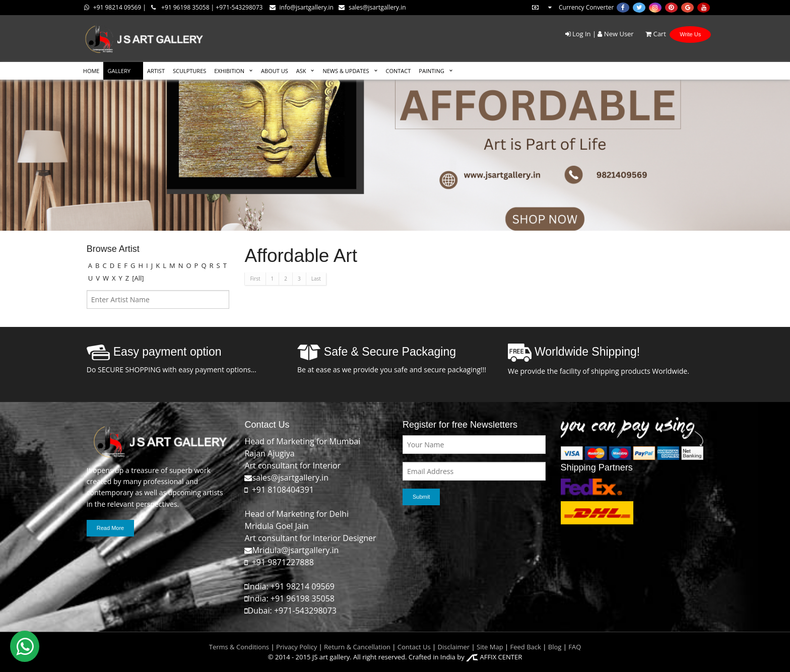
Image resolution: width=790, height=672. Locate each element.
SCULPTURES (189, 71)
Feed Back (526, 647)
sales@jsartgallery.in (372, 7)
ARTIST (156, 71)
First (255, 279)
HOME (91, 71)
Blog (555, 647)
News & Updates (346, 71)
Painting (431, 71)
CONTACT (399, 71)
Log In (578, 34)
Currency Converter (572, 7)
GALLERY (119, 71)
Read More (110, 528)
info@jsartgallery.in (302, 7)
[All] (138, 278)
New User (615, 34)
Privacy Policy (297, 647)
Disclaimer (453, 647)
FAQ (575, 647)
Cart (651, 34)
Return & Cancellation (357, 647)
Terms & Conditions (239, 647)
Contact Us (414, 647)
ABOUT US (275, 71)
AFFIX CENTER (494, 657)
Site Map (489, 647)
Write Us (690, 34)
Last (316, 279)
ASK (301, 71)
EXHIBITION (229, 71)
